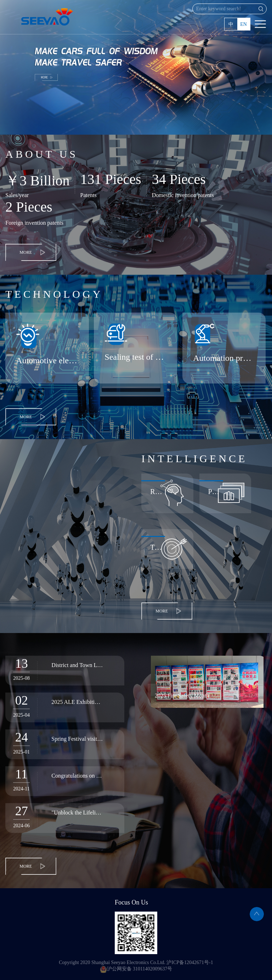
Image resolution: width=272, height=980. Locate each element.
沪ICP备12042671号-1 (190, 962)
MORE (26, 252)
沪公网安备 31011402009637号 (136, 969)
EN (243, 24)
